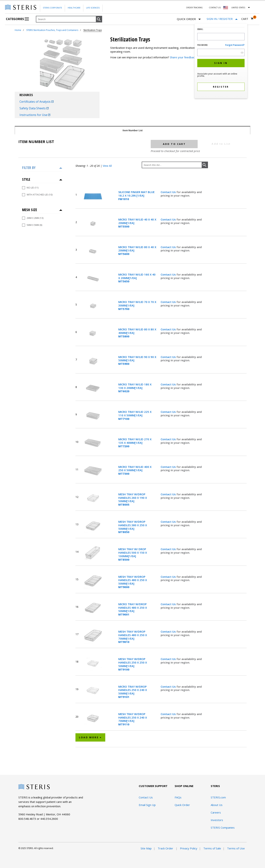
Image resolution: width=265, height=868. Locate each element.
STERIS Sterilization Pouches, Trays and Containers (52, 30)
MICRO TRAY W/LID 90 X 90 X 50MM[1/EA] (137, 360)
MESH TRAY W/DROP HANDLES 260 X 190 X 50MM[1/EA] (133, 499)
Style (26, 179)
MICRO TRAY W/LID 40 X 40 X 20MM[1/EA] (137, 223)
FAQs (178, 797)
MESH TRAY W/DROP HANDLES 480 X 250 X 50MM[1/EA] (133, 582)
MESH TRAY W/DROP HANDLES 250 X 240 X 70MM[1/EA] (133, 719)
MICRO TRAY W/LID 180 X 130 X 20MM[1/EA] (135, 388)
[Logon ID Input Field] (221, 37)
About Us (217, 805)
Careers (216, 812)
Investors (217, 820)
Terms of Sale (212, 848)
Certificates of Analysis (37, 102)
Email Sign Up (147, 805)
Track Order (166, 848)
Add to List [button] (221, 144)
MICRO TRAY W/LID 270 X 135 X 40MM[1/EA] (135, 443)
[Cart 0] (247, 19)
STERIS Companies (223, 828)
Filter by (29, 168)
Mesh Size (30, 210)
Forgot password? (235, 45)
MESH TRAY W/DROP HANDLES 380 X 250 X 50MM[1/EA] (133, 527)
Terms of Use (236, 848)
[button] (99, 19)
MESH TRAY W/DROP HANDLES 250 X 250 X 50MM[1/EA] (133, 664)
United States (238, 8)
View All (107, 166)
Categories (17, 19)
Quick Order (189, 19)
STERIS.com (218, 797)
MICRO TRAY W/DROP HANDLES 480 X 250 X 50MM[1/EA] (133, 609)
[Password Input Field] (221, 52)
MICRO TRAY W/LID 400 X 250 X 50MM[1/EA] (135, 470)
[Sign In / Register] (222, 19)
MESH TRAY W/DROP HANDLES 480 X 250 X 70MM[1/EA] (133, 637)
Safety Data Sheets (34, 108)
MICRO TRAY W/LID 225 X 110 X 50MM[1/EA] (135, 415)
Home (18, 30)
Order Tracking (194, 8)
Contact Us (215, 8)
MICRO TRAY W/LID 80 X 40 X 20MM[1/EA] (137, 250)
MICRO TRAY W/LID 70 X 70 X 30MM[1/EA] (137, 305)
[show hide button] (242, 53)
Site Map (146, 848)
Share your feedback (183, 57)
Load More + (90, 737)
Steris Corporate (52, 8)
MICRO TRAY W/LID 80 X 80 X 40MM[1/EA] (137, 333)
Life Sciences (93, 8)
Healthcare (74, 8)
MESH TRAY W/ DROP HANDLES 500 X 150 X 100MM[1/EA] (133, 554)
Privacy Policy (189, 848)
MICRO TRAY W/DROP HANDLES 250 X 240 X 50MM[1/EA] (133, 692)
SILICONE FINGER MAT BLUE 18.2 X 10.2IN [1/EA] (136, 195)
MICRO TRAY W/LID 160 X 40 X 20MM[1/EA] (137, 278)
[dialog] (221, 61)
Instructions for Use (35, 115)
